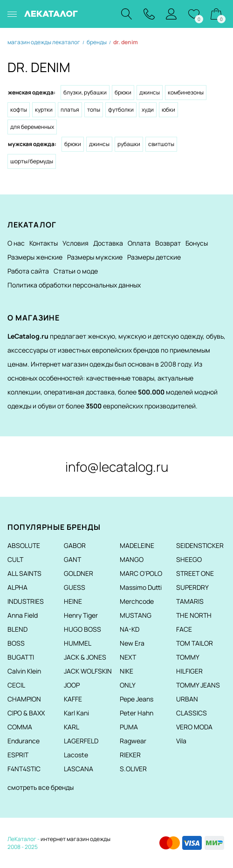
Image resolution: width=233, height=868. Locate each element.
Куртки (44, 110)
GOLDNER (79, 573)
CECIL (16, 685)
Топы (94, 110)
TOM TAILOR (195, 643)
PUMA (129, 727)
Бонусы (197, 243)
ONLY (128, 685)
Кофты (19, 110)
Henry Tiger (81, 615)
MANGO (132, 559)
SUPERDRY (192, 587)
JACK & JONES (85, 657)
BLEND (17, 629)
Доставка (108, 243)
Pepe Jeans (137, 699)
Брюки (123, 92)
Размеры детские (154, 257)
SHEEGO (189, 559)
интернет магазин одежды (75, 839)
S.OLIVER (133, 769)
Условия (75, 243)
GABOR (75, 545)
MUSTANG (136, 615)
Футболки (121, 110)
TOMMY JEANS (198, 685)
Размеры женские (35, 257)
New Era (132, 643)
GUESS (75, 587)
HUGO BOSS (82, 629)
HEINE (73, 601)
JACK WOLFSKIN (88, 671)
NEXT (128, 657)
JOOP (72, 685)
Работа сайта (28, 271)
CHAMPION (24, 699)
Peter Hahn (137, 713)
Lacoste (76, 755)
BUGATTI (21, 657)
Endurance (24, 741)
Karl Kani (76, 713)
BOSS (16, 643)
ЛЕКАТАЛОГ (51, 14)
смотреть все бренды (41, 787)
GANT (72, 559)
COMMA (20, 727)
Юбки (168, 110)
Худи (148, 110)
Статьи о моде (76, 271)
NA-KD (130, 629)
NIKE (127, 671)
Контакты (44, 243)
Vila (181, 741)
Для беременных (32, 127)
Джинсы (150, 92)
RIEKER (130, 755)
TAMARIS (190, 601)
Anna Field (23, 615)
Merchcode (137, 601)
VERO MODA (194, 727)
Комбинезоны (186, 92)
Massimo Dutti (141, 587)
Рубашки (129, 144)
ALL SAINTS (24, 573)
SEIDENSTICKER (200, 545)
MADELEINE (137, 545)
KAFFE (73, 699)
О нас (16, 243)
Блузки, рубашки (85, 92)
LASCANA (79, 769)
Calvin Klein (24, 671)
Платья (70, 110)
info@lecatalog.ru (117, 467)
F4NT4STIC (24, 769)
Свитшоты (161, 144)
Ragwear (133, 741)
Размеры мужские (95, 257)
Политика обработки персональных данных (74, 285)
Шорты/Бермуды (32, 161)
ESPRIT (18, 755)
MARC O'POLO (141, 573)
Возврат (168, 243)
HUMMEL (78, 643)
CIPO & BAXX (26, 713)
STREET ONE (195, 573)
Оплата (139, 243)
